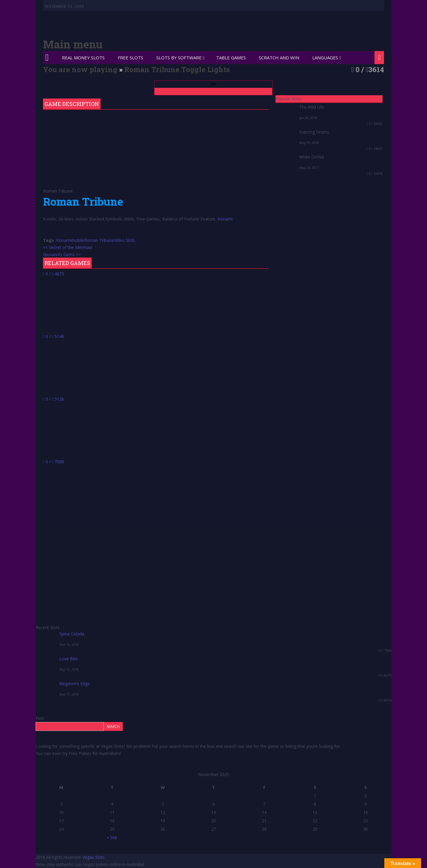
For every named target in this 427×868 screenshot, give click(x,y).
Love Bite (68, 659)
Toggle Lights (205, 69)
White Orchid (312, 157)
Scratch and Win (279, 58)
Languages (325, 58)
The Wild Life (312, 107)
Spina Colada (72, 634)
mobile (78, 240)
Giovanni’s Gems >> (62, 254)
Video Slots (125, 240)
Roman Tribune (99, 240)
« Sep (112, 837)
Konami (225, 219)
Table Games (231, 58)
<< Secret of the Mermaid (68, 247)
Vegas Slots (94, 857)
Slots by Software (179, 58)
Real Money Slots (83, 58)
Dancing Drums (314, 132)
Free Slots (130, 58)
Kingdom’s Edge (75, 684)
